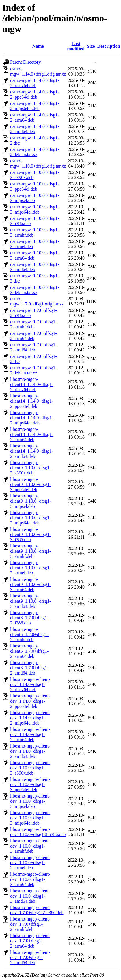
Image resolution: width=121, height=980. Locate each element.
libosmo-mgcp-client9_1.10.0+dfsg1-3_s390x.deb (30, 468)
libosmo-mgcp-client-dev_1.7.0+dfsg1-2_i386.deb (37, 910)
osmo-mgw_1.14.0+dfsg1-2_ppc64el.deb (35, 94)
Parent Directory (25, 62)
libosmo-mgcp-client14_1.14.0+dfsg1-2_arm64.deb (32, 434)
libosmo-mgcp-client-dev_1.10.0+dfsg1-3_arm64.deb (30, 879)
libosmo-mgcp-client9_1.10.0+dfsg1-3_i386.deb (30, 534)
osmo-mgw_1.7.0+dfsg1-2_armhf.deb (33, 324)
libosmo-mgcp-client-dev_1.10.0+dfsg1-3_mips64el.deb (30, 818)
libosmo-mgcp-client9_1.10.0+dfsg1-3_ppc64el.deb (30, 484)
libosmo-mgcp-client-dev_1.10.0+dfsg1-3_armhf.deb (30, 846)
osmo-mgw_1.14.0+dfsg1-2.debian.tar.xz (35, 152)
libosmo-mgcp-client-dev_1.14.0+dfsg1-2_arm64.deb (30, 734)
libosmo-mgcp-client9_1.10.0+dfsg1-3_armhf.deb (30, 551)
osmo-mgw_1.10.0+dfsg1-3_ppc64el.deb (35, 186)
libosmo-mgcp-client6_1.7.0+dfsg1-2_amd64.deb (29, 668)
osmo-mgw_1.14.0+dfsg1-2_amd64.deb (35, 129)
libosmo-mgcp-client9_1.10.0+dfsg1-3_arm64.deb (30, 584)
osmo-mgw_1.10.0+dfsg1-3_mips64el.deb (35, 209)
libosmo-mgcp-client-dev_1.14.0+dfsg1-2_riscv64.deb (30, 684)
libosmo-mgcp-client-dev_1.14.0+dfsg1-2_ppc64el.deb (30, 701)
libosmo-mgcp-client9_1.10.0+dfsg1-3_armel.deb (30, 568)
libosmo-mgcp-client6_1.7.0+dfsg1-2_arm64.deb (29, 651)
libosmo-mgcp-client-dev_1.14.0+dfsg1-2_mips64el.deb (30, 718)
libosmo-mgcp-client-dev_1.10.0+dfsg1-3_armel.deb (30, 863)
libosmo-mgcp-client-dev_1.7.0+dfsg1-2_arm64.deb (30, 941)
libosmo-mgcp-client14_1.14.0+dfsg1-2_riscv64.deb (32, 384)
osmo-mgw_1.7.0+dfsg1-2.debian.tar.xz (33, 370)
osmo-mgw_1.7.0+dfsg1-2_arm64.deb (33, 336)
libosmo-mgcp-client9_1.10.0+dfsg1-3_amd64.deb (30, 601)
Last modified (76, 46)
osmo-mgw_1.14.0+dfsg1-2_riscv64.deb (35, 83)
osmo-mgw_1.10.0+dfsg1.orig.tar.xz (38, 163)
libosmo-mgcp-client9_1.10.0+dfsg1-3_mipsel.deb (30, 501)
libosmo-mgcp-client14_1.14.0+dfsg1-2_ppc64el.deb (32, 401)
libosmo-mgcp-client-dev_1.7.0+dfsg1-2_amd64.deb (30, 957)
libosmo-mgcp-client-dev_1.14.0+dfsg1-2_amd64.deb (30, 751)
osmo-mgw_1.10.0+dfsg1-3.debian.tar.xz (35, 290)
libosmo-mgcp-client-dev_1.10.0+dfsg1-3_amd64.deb (30, 896)
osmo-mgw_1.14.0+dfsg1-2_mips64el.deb (35, 106)
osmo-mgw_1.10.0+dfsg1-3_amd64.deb (35, 267)
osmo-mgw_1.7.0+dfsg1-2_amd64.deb (33, 347)
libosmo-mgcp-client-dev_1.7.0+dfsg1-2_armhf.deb (30, 924)
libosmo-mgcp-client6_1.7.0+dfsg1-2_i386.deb (29, 618)
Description (108, 46)
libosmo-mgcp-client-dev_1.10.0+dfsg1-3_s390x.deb (30, 768)
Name (38, 46)
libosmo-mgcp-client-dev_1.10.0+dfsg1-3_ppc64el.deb (30, 784)
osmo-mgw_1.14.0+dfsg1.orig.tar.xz (38, 71)
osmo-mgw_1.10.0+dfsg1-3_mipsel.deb (35, 198)
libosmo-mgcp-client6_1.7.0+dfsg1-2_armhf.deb (29, 634)
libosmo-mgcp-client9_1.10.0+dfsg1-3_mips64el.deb (30, 518)
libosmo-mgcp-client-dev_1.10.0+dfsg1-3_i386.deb (38, 832)
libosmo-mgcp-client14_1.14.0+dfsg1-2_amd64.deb (32, 451)
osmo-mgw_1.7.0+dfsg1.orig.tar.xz (37, 301)
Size (91, 46)
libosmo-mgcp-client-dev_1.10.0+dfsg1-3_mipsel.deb (30, 801)
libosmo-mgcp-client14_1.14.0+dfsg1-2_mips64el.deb (32, 418)
